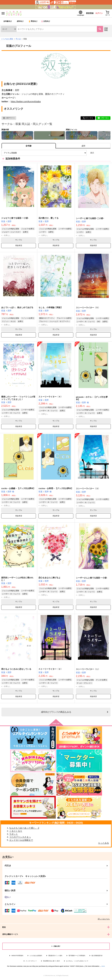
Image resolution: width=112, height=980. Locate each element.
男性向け (33, 22)
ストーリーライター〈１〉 (88, 670)
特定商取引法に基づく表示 (51, 962)
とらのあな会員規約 (36, 956)
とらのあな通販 (7, 40)
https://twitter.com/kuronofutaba (26, 102)
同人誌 (18, 40)
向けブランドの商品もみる (56, 713)
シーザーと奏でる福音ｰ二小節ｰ (90, 219)
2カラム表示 (103, 154)
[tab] (83, 147)
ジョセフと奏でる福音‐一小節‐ (15, 219)
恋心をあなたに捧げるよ (50, 579)
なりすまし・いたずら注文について (77, 962)
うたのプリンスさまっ (20, 838)
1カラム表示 (108, 154)
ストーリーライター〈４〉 (51, 398)
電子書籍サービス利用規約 (77, 956)
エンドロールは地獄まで (21, 841)
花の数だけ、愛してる (49, 219)
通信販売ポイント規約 (55, 956)
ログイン (97, 14)
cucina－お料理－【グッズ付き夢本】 (56, 489)
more (103, 967)
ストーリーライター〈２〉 (51, 670)
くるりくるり (16, 832)
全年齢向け (8, 22)
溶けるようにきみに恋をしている (16, 670)
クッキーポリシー (31, 962)
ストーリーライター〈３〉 (88, 489)
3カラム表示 (97, 154)
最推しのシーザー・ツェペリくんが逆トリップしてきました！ (18, 399)
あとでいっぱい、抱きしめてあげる (17, 308)
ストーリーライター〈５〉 (88, 309)
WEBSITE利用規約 (17, 956)
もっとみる (104, 844)
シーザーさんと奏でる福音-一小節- (92, 579)
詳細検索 (106, 30)
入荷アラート (9, 119)
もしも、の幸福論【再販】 (51, 308)
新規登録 (86, 14)
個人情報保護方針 (97, 956)
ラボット (14, 835)
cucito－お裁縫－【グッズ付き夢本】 (18, 489)
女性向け (46, 22)
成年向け (20, 22)
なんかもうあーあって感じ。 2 (24, 829)
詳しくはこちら (104, 920)
